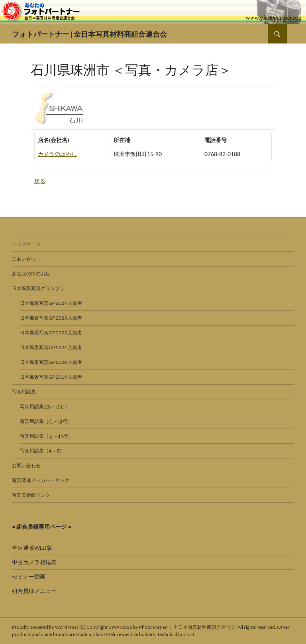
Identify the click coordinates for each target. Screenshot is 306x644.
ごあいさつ (24, 259)
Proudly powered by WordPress (45, 627)
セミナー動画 (29, 576)
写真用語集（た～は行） (46, 421)
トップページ (26, 244)
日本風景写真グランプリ (38, 288)
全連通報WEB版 (32, 548)
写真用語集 (24, 392)
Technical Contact (176, 634)
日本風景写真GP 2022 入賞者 (51, 333)
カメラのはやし (57, 154)
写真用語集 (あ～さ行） (45, 406)
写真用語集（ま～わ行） (46, 436)
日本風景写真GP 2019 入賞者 (51, 377)
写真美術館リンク (31, 495)
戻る (40, 181)
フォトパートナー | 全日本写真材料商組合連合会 (89, 34)
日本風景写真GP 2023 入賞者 (51, 318)
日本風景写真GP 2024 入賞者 (51, 303)
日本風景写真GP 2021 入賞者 (51, 347)
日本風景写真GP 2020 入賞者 (51, 362)
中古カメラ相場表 (34, 562)
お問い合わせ (26, 465)
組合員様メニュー (34, 591)
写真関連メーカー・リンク (41, 480)
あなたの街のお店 (31, 274)
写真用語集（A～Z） (42, 451)
